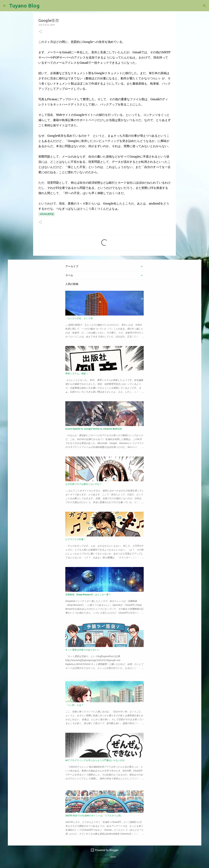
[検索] (44, 6)
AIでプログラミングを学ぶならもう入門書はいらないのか (95, 760)
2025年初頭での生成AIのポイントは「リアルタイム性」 (94, 816)
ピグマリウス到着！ (76, 539)
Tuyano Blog (24, 6)
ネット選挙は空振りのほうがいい (82, 650)
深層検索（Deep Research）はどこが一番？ (88, 595)
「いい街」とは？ (74, 705)
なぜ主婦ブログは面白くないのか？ (84, 484)
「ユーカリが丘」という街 (79, 318)
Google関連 (47, 214)
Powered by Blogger (104, 850)
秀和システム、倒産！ (77, 374)
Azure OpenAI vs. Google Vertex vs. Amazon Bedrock (94, 429)
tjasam (113, 857)
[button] (40, 32)
